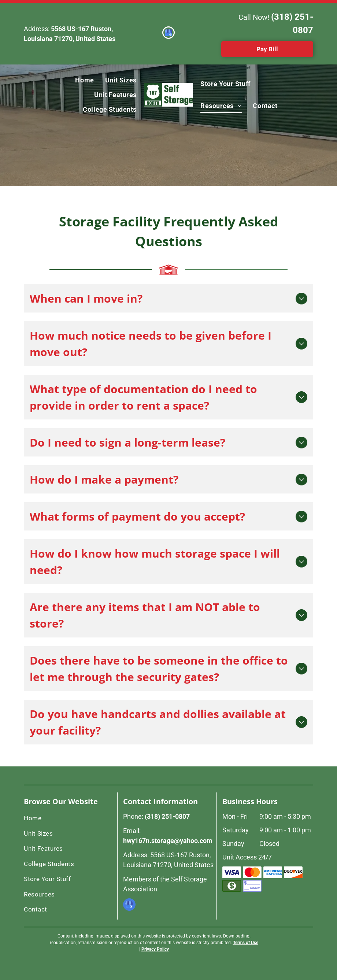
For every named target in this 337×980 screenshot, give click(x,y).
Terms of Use (246, 943)
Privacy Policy (155, 949)
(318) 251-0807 (167, 816)
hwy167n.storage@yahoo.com (168, 841)
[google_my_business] (168, 34)
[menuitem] (84, 80)
